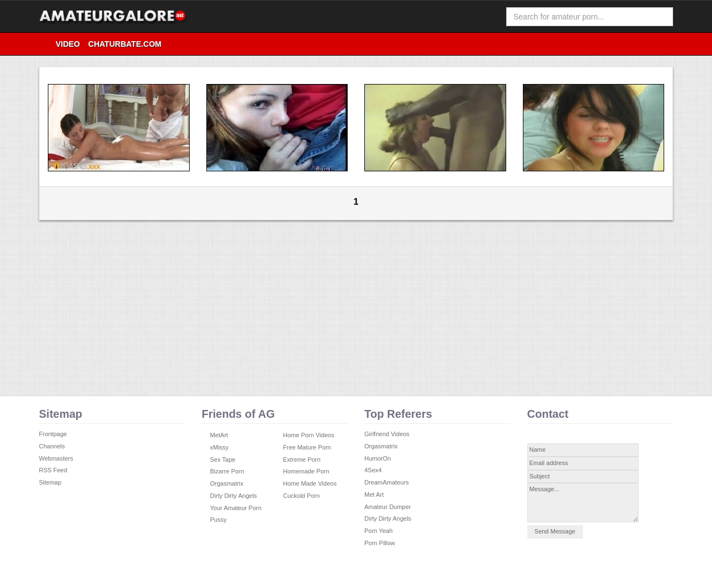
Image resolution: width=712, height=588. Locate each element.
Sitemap (50, 482)
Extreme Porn (302, 459)
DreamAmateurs (387, 482)
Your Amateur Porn (236, 508)
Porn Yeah (379, 531)
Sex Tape (223, 459)
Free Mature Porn (307, 447)
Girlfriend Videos (387, 434)
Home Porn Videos (309, 435)
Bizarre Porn (227, 471)
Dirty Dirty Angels (234, 496)
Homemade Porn (306, 471)
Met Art (374, 495)
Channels (52, 446)
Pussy (219, 520)
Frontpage (53, 434)
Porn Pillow (380, 543)
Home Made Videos (310, 483)
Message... (583, 503)
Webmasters (56, 458)
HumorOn (378, 458)
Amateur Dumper (388, 507)
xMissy (220, 447)
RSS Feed (53, 470)
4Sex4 (373, 470)
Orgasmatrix (227, 483)
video (68, 44)
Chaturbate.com (125, 44)
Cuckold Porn (301, 496)
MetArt (219, 435)
